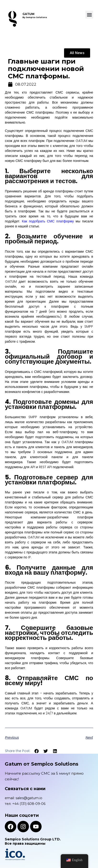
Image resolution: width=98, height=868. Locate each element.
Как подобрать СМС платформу (48, 221)
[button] (89, 15)
